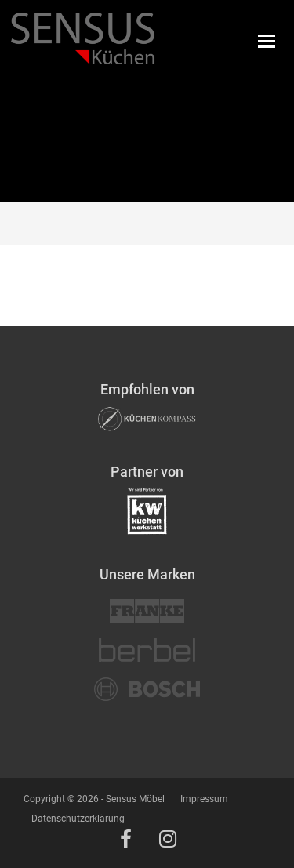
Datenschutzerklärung (78, 819)
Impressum (204, 799)
